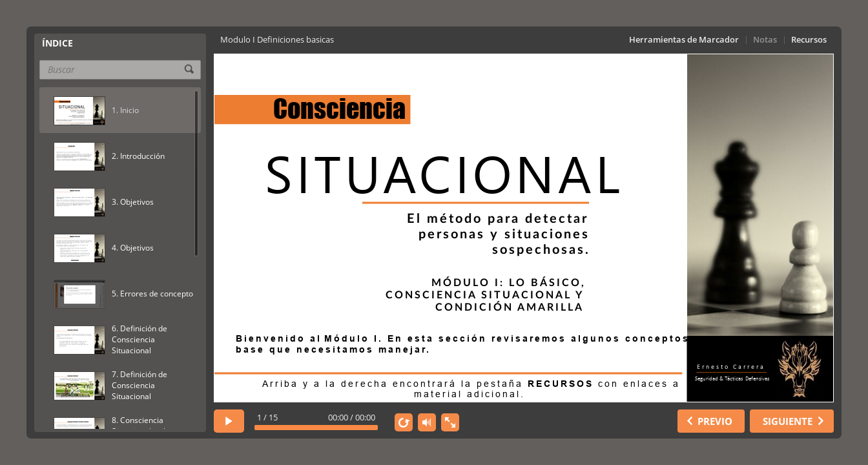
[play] (229, 421)
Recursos (809, 39)
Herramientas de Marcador (684, 39)
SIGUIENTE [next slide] (788, 421)
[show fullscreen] (450, 422)
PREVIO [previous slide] (715, 421)
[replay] (404, 422)
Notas (765, 39)
